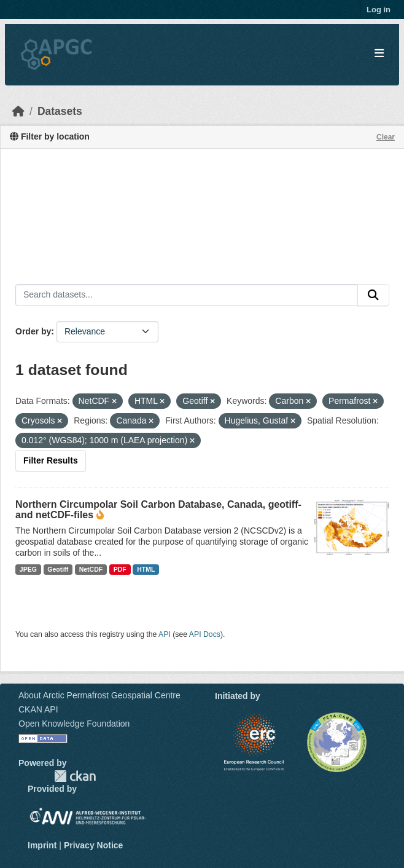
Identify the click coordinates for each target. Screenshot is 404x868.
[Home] (18, 111)
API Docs (205, 634)
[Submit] (373, 295)
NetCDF (91, 569)
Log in (379, 10)
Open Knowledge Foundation (74, 724)
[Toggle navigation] (379, 54)
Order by (33, 331)
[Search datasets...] (187, 295)
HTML (146, 569)
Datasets (60, 111)
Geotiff (58, 569)
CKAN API (38, 709)
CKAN (75, 776)
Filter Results (51, 460)
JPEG (28, 569)
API (165, 634)
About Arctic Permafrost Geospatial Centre (99, 695)
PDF (120, 569)
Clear (386, 137)
